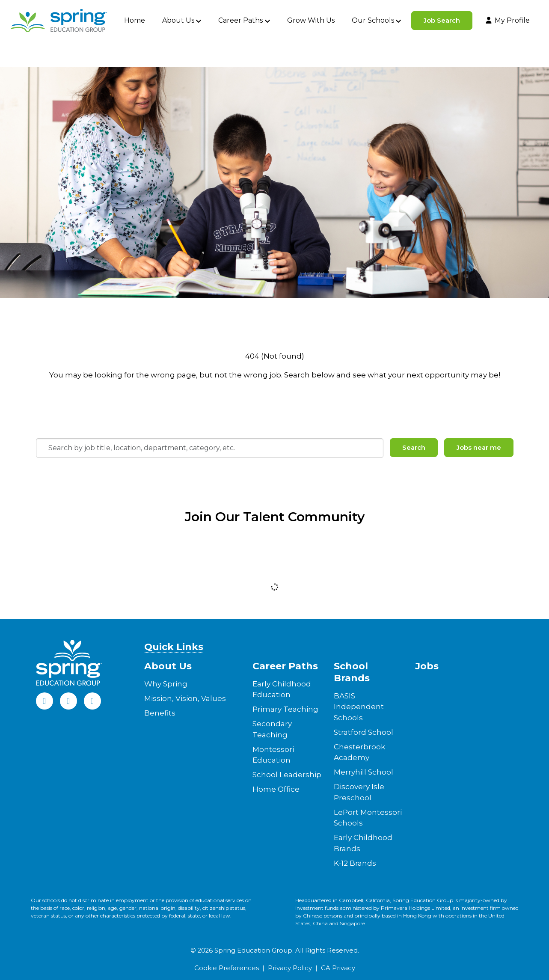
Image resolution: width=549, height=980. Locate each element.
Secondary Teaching (272, 729)
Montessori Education (273, 755)
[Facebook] (45, 701)
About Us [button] (178, 20)
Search (414, 447)
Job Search (442, 20)
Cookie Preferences (227, 968)
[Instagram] (92, 701)
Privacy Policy (290, 968)
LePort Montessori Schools (368, 818)
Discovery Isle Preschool (359, 792)
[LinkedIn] (68, 701)
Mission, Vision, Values (185, 698)
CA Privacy (338, 968)
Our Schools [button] (373, 20)
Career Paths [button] (240, 20)
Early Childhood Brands (363, 843)
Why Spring (166, 684)
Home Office (276, 789)
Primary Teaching (285, 709)
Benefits (160, 713)
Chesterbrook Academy (359, 752)
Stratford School (364, 732)
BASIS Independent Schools (359, 707)
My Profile (507, 20)
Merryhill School (364, 772)
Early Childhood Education (282, 689)
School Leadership (287, 775)
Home (135, 20)
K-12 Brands (355, 863)
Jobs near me (479, 447)
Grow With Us (311, 20)
